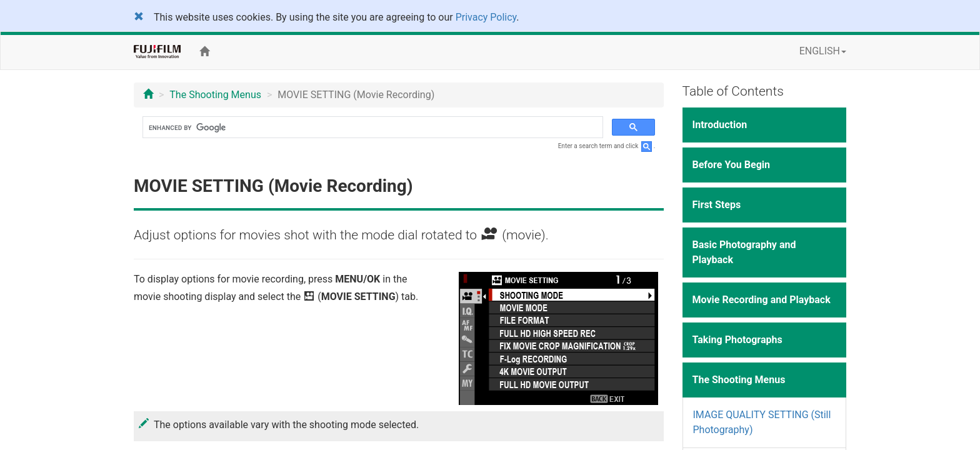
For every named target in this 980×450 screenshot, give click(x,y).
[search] (372, 127)
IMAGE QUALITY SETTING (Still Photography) (762, 422)
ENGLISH (823, 51)
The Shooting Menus (215, 95)
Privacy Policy (486, 17)
